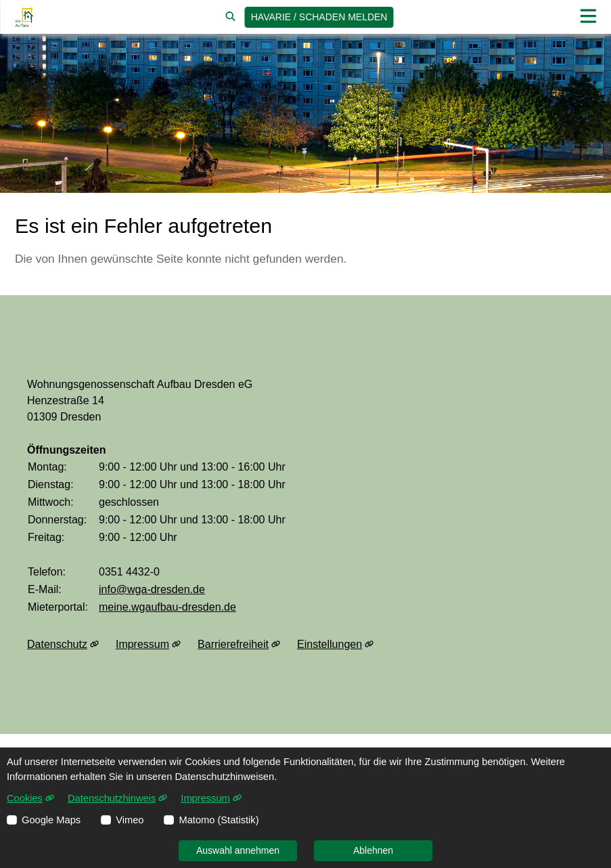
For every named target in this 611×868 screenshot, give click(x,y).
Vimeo (130, 820)
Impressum (148, 645)
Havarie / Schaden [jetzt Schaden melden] (319, 17)
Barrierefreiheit (239, 645)
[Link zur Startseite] (24, 17)
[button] (588, 17)
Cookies (30, 798)
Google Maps (51, 820)
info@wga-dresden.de (152, 589)
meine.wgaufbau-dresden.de (167, 607)
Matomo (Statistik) (219, 820)
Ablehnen (373, 850)
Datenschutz (63, 645)
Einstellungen (335, 645)
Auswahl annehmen (238, 850)
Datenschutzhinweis (117, 798)
